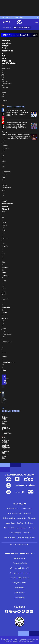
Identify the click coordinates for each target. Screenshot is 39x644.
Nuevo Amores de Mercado (26, 538)
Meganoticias (10, 523)
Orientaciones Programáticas (20, 578)
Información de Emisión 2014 (19, 568)
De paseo (32, 528)
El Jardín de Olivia (7, 17)
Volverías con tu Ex (13, 508)
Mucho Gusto (21, 518)
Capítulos (7, 27)
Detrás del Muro (19, 17)
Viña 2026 (27, 533)
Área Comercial (19, 593)
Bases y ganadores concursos (19, 573)
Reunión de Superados (14, 513)
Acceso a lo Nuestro (15, 533)
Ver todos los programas (19, 544)
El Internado (32, 518)
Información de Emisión (20, 563)
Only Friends (29, 523)
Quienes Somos (19, 558)
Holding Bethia (20, 588)
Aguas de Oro (28, 513)
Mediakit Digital (19, 597)
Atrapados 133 (9, 528)
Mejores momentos (22, 27)
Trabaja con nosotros (20, 583)
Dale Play (20, 523)
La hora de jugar (21, 528)
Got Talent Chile (5, 400)
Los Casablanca (10, 538)
